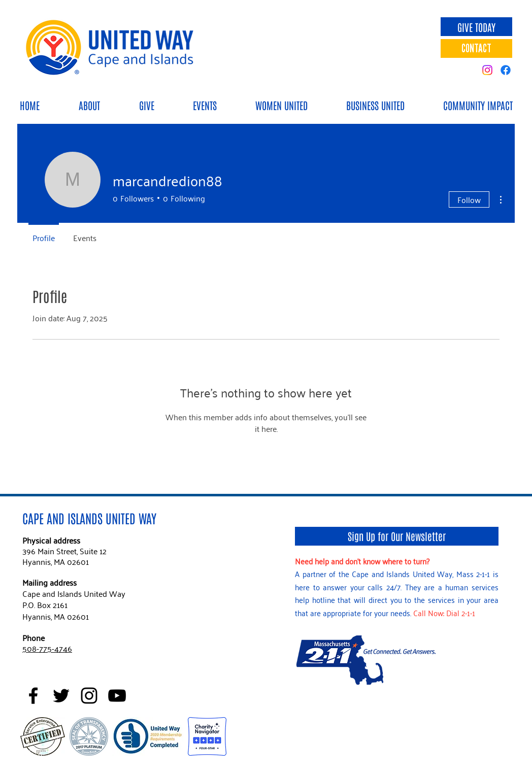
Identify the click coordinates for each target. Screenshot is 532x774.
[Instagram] (487, 70)
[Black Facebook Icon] (33, 696)
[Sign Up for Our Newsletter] (397, 536)
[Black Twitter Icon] (61, 696)
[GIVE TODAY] (476, 27)
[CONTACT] (476, 48)
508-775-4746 (47, 648)
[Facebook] (506, 70)
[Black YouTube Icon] (117, 696)
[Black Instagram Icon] (89, 696)
